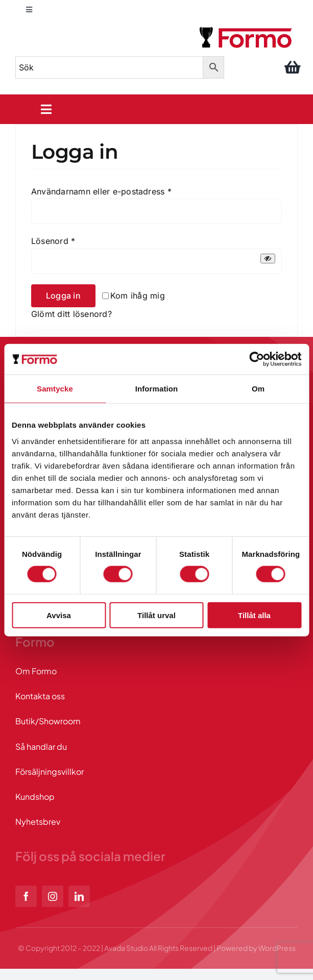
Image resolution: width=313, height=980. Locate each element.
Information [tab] (157, 389)
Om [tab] (258, 389)
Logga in (63, 296)
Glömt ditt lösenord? (71, 314)
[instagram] (53, 896)
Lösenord (53, 241)
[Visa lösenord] (268, 259)
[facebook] (26, 896)
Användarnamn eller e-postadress (101, 191)
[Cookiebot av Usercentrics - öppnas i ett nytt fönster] (257, 359)
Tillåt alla (254, 615)
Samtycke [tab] (55, 389)
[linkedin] (79, 896)
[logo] (247, 29)
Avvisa (59, 615)
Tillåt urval (156, 615)
